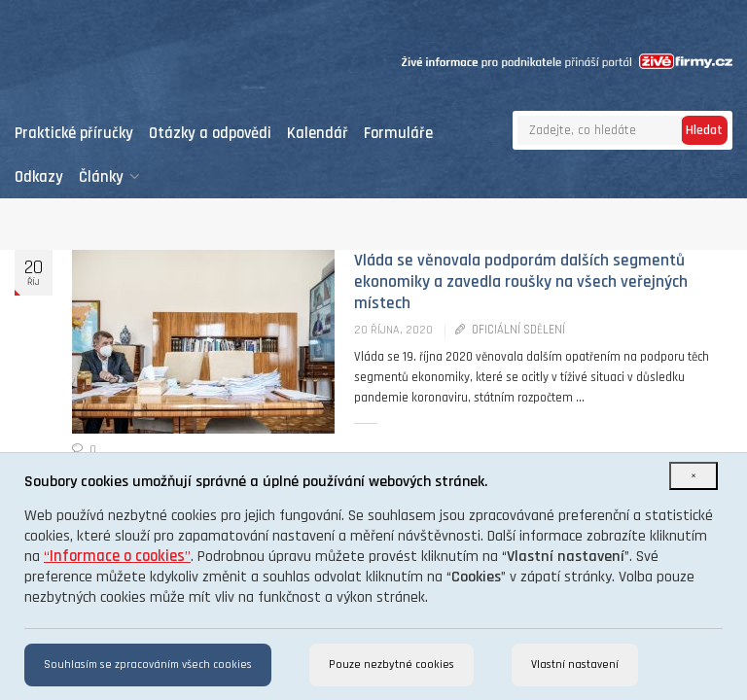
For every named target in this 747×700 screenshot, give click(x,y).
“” (117, 557)
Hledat (704, 130)
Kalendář (318, 134)
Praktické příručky (74, 134)
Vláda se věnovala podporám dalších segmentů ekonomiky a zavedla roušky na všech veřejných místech (521, 282)
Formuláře (398, 134)
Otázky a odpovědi (210, 134)
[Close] (694, 476)
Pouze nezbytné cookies (391, 665)
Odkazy (39, 177)
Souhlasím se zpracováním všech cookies (148, 665)
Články (109, 177)
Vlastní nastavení (575, 665)
